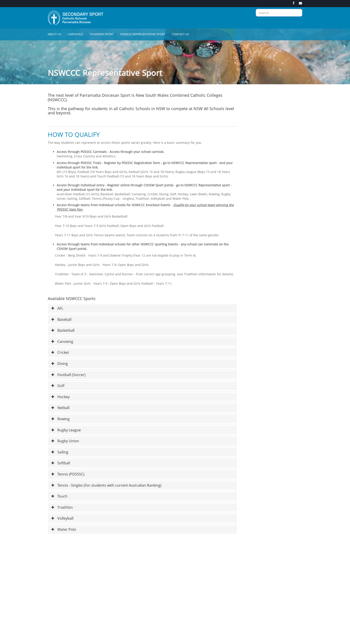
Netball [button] (60, 408)
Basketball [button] (63, 330)
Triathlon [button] (62, 507)
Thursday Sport (102, 34)
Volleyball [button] (62, 518)
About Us (54, 34)
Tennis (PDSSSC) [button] (68, 474)
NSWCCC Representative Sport (143, 34)
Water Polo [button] (64, 529)
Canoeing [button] (62, 342)
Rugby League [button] (66, 430)
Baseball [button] (61, 319)
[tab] (142, 309)
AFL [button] (57, 308)
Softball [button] (61, 463)
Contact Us (180, 34)
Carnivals (75, 34)
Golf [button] (58, 386)
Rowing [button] (60, 419)
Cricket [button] (60, 352)
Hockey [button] (60, 397)
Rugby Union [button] (65, 441)
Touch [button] (59, 496)
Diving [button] (60, 364)
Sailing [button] (60, 452)
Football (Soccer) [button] (68, 375)
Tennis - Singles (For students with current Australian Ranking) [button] (106, 485)
